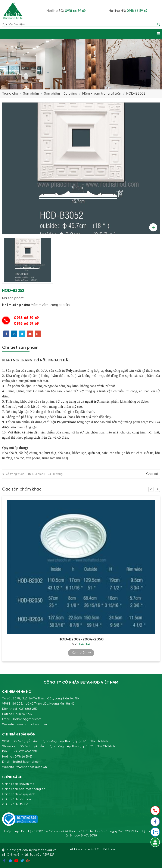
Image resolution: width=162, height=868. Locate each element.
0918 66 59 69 (75, 11)
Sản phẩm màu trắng (61, 94)
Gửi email (38, 474)
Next (157, 489)
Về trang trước (15, 474)
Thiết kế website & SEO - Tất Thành (91, 849)
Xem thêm (80, 653)
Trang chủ (10, 94)
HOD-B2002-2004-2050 (81, 639)
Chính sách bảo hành (17, 799)
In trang (58, 474)
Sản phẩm (31, 94)
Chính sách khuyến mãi (19, 784)
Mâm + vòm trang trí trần (102, 94)
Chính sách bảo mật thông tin (24, 789)
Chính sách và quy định (19, 794)
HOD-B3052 (136, 94)
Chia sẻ (152, 474)
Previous (151, 489)
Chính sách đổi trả (15, 805)
